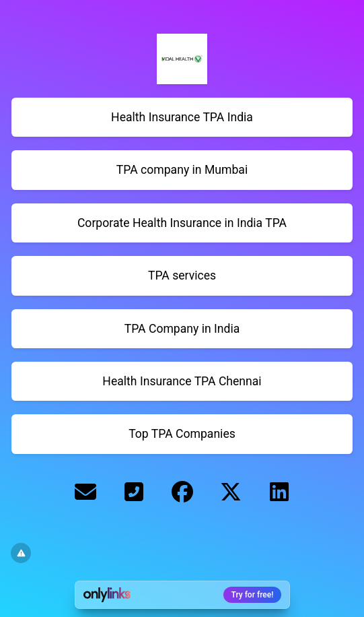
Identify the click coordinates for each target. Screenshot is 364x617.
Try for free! (253, 595)
